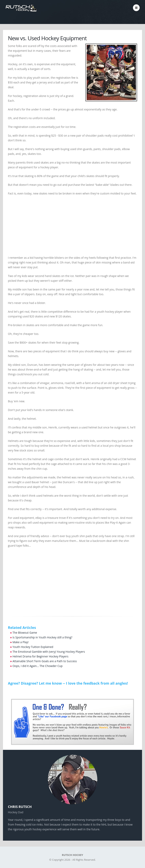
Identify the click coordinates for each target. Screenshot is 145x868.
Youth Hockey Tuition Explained (33, 647)
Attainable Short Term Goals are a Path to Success (45, 661)
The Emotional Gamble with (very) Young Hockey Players (49, 652)
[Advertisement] (72, 228)
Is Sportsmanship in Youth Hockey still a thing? (42, 637)
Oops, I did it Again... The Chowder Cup (37, 666)
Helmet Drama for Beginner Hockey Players (40, 656)
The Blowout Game (25, 633)
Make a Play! (20, 642)
